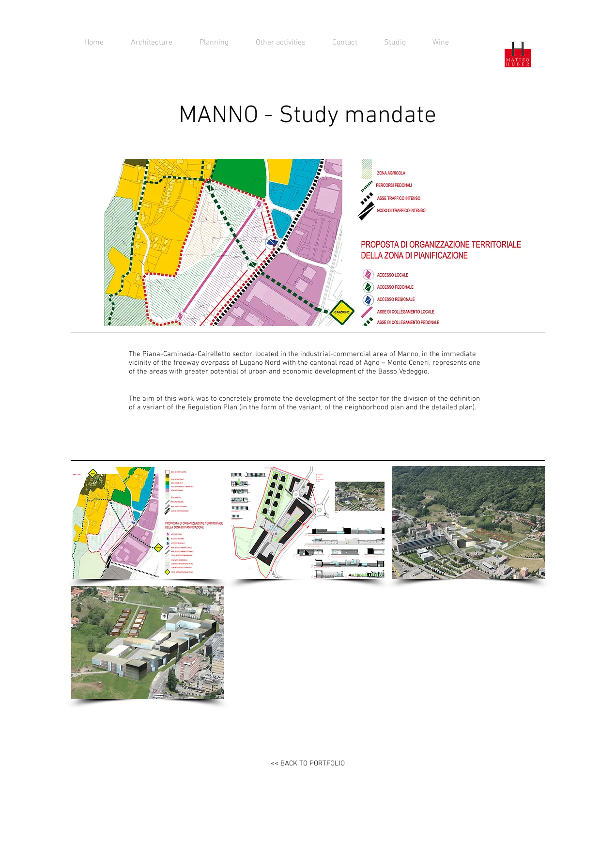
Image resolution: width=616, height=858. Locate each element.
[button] (148, 523)
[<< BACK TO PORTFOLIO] (308, 764)
